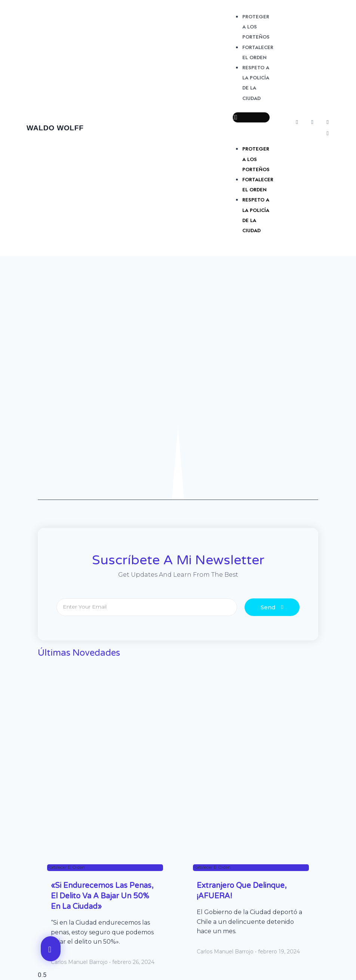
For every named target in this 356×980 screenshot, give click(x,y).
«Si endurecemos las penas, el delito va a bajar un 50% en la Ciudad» (102, 896)
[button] (251, 117)
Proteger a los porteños (256, 27)
